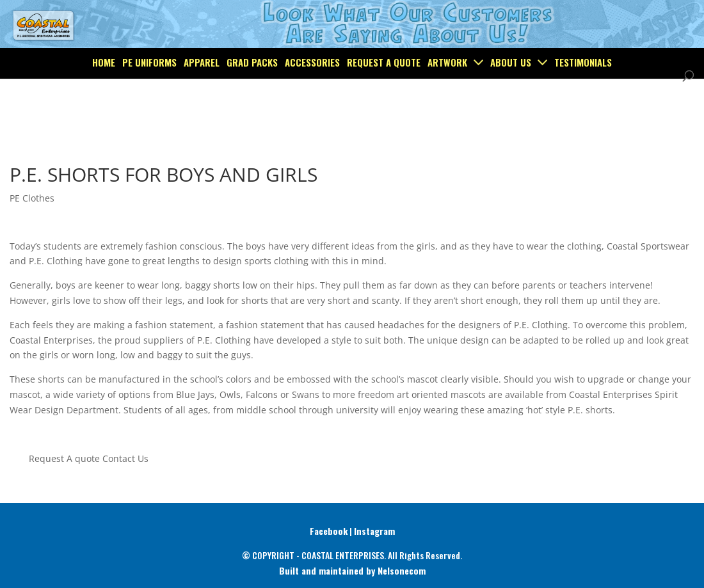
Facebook (329, 531)
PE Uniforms (149, 92)
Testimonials (583, 92)
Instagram (374, 531)
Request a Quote (384, 92)
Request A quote (64, 458)
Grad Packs (252, 92)
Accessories (312, 92)
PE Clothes (32, 198)
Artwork (447, 92)
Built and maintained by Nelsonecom (352, 570)
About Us (511, 92)
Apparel (202, 92)
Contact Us (125, 458)
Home (104, 92)
